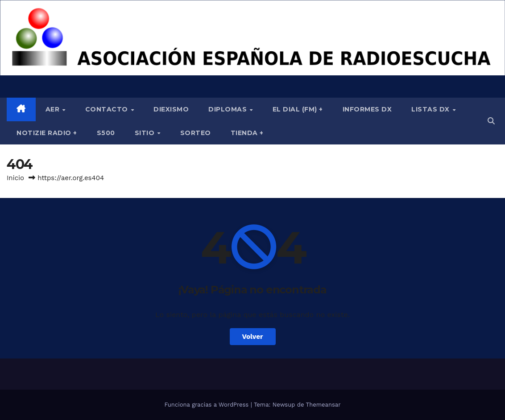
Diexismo (171, 109)
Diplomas (229, 109)
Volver (253, 337)
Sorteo (196, 133)
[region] (252, 38)
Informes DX (367, 109)
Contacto (108, 109)
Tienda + (247, 133)
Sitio (146, 133)
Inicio (15, 178)
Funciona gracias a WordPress (207, 405)
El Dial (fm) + (298, 109)
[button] (491, 121)
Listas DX (431, 109)
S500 (106, 133)
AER (54, 109)
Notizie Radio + (47, 133)
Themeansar (323, 405)
